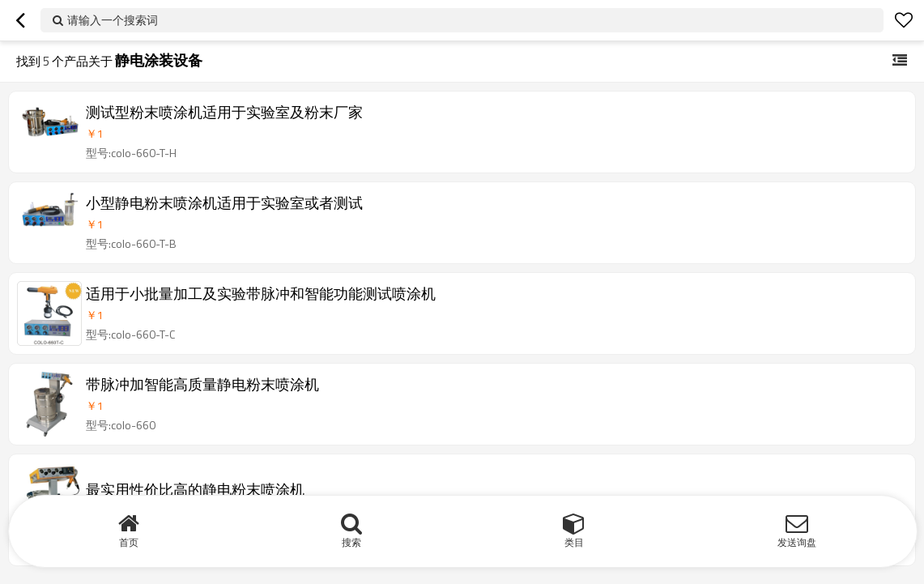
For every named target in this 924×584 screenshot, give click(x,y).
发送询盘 (797, 542)
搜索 (351, 542)
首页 (129, 542)
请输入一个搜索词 (113, 20)
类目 (574, 542)
